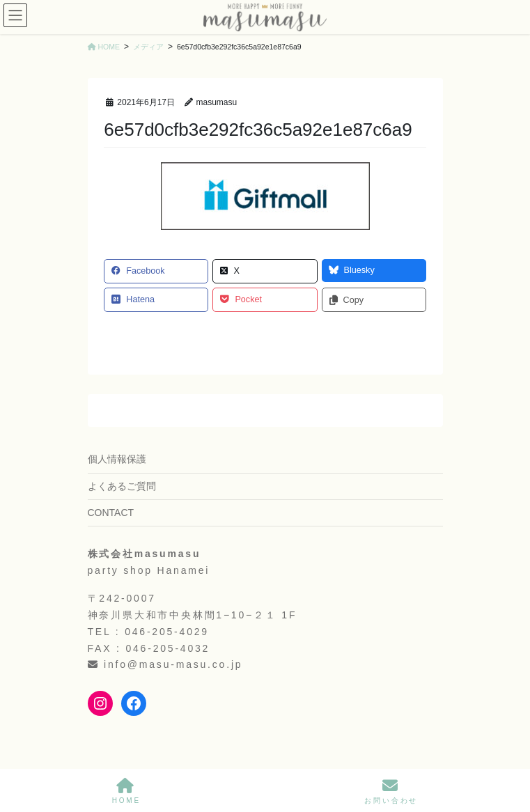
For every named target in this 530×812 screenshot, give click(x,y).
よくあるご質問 (122, 486)
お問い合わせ (391, 791)
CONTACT (111, 513)
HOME (126, 791)
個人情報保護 (117, 459)
